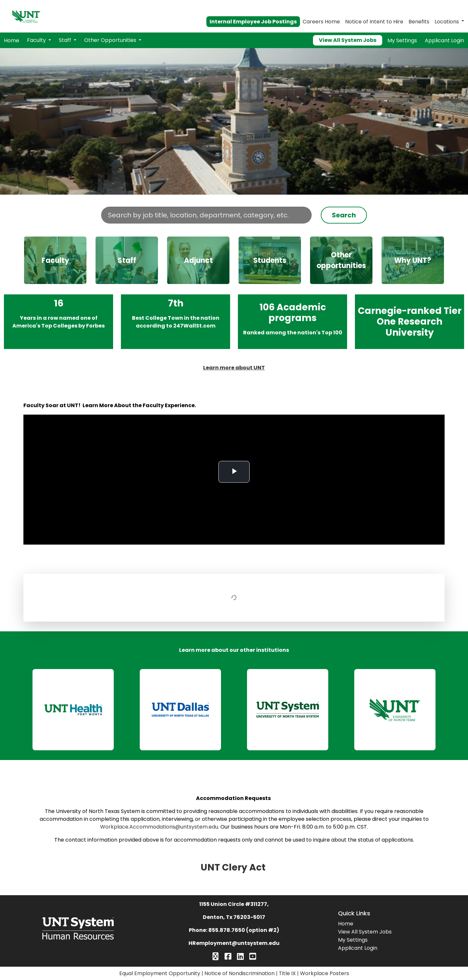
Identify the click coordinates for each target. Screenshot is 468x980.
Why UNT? (413, 260)
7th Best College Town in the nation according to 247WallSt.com (176, 322)
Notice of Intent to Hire (374, 22)
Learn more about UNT (234, 368)
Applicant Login (444, 40)
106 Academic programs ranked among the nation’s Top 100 (292, 322)
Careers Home (321, 22)
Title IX (287, 973)
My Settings (402, 40)
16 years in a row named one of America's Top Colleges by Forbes (59, 322)
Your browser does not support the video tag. (234, 121)
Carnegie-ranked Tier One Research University (410, 322)
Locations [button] (447, 22)
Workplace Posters (325, 973)
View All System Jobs (348, 40)
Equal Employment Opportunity (160, 973)
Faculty (37, 40)
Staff (66, 40)
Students (270, 260)
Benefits (419, 22)
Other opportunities (341, 260)
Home (12, 40)
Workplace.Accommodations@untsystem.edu (159, 827)
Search (344, 215)
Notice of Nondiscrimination (240, 973)
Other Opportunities (111, 40)
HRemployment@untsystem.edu (234, 943)
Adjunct (198, 260)
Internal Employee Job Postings (253, 22)
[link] (73, 710)
